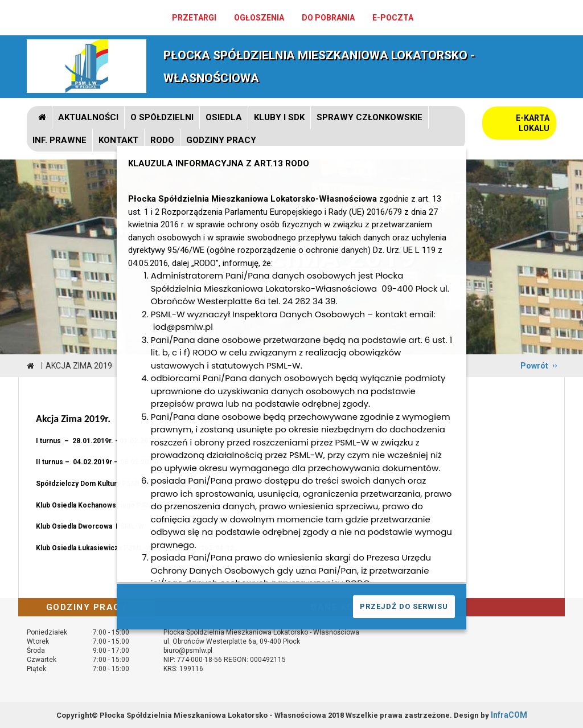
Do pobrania (328, 18)
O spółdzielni (162, 117)
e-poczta (393, 18)
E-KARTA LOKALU (533, 123)
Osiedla (224, 117)
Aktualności (88, 117)
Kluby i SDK (279, 117)
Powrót (534, 366)
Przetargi (194, 18)
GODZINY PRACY (221, 140)
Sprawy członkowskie (369, 117)
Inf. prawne (59, 140)
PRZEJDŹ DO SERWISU (404, 606)
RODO (162, 140)
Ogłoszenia (259, 18)
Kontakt (118, 140)
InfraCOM (509, 715)
